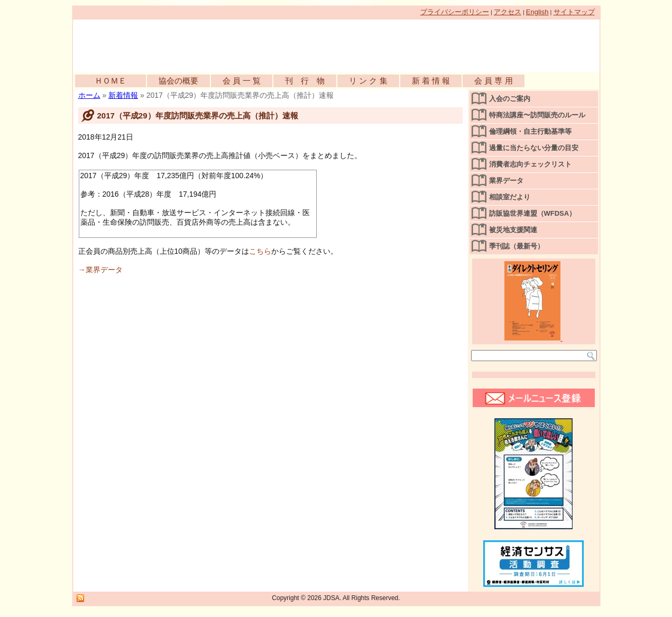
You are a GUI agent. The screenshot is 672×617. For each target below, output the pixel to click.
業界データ (506, 181)
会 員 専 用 (494, 81)
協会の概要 (178, 81)
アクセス (508, 12)
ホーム (89, 95)
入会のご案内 (510, 99)
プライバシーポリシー (455, 12)
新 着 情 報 (431, 81)
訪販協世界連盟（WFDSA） (533, 213)
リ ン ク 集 (368, 81)
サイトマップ (574, 12)
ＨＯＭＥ (111, 81)
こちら (260, 251)
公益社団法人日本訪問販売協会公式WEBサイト (195, 43)
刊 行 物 (305, 81)
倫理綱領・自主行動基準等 (530, 131)
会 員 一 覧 (242, 81)
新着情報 (123, 95)
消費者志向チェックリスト (530, 164)
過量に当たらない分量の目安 (534, 148)
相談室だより (510, 197)
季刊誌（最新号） (517, 246)
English (537, 12)
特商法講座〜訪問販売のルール (537, 115)
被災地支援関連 (513, 230)
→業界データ (100, 270)
